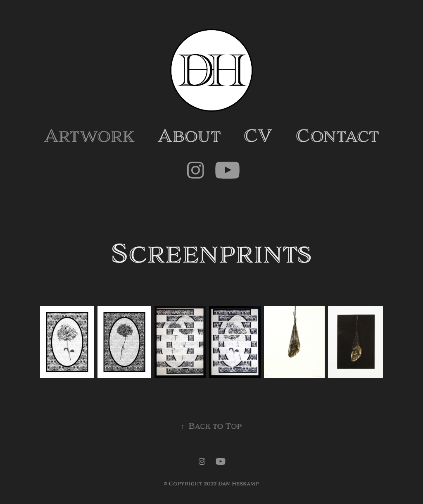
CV (258, 136)
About (189, 136)
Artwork (89, 136)
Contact (337, 136)
